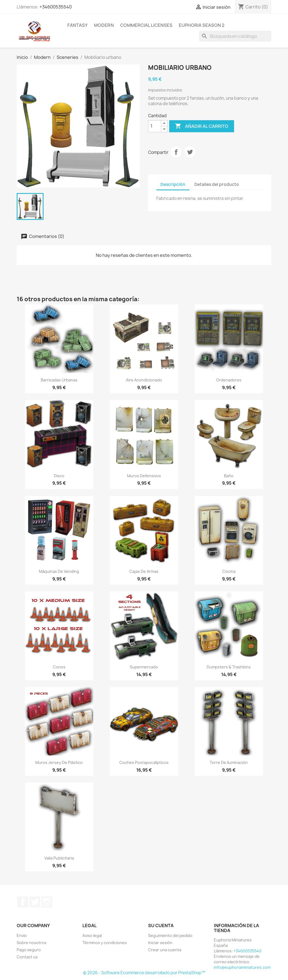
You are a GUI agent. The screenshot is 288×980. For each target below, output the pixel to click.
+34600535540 (56, 7)
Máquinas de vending (59, 571)
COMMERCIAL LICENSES (146, 25)
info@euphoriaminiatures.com (242, 967)
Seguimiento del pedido (170, 936)
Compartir (176, 152)
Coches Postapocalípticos (144, 762)
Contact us (27, 957)
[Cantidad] (155, 126)
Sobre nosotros (32, 943)
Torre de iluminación (229, 762)
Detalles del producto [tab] (217, 184)
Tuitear (190, 152)
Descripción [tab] (173, 184)
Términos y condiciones (105, 943)
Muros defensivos (144, 476)
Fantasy (77, 25)
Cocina (229, 571)
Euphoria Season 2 (202, 25)
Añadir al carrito (202, 126)
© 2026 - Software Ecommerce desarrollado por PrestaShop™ (144, 973)
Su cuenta (161, 926)
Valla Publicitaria (59, 858)
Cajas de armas (144, 571)
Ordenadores (229, 380)
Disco (59, 476)
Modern (104, 25)
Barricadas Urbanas (59, 380)
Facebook (23, 902)
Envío (22, 936)
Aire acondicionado (144, 380)
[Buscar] (235, 36)
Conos (59, 667)
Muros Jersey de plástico (59, 762)
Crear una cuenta (165, 950)
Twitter (35, 902)
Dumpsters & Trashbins (229, 667)
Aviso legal (92, 936)
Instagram (47, 902)
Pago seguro (29, 950)
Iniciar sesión (160, 943)
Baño (229, 476)
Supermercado (144, 667)
